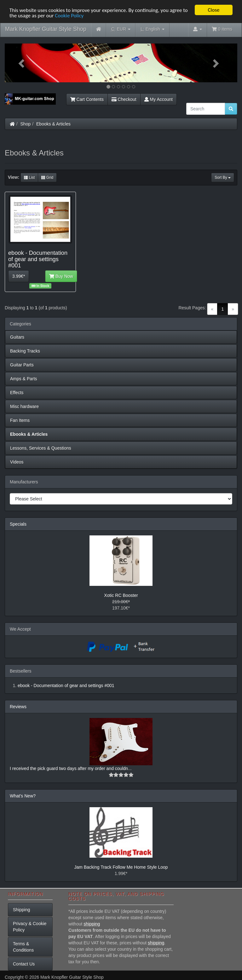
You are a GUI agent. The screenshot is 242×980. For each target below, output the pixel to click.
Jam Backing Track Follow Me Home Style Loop (121, 867)
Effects (17, 393)
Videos (17, 462)
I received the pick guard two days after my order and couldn (69, 768)
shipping (92, 924)
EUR (121, 29)
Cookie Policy (69, 15)
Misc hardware (24, 406)
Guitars (17, 337)
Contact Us (24, 964)
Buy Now (61, 276)
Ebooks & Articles (53, 124)
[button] (22, 63)
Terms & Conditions (23, 947)
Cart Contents (87, 99)
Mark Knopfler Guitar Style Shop (46, 29)
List (29, 178)
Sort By (223, 178)
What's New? (23, 796)
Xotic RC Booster (121, 595)
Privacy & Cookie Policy (30, 927)
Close (213, 10)
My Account (158, 99)
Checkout (124, 99)
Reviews (18, 707)
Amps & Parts (24, 379)
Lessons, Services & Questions (41, 448)
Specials (18, 524)
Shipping (22, 910)
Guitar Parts (22, 365)
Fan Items (20, 420)
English (152, 29)
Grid (47, 178)
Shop (26, 124)
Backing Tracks (25, 351)
